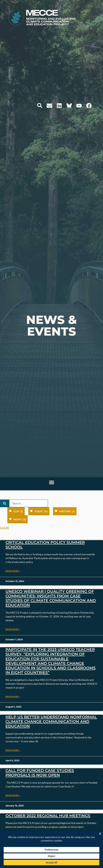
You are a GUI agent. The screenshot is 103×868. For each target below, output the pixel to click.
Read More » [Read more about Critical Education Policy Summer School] (13, 571)
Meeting (67, 511)
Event (41, 511)
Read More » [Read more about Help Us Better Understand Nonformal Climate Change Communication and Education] (13, 750)
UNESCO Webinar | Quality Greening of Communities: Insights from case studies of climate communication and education (51, 598)
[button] (40, 105)
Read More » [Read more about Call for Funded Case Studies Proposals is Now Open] (13, 795)
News (20, 519)
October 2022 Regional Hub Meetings (48, 816)
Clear (4, 528)
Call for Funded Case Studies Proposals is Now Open (40, 773)
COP (18, 511)
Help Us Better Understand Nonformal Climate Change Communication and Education (51, 722)
